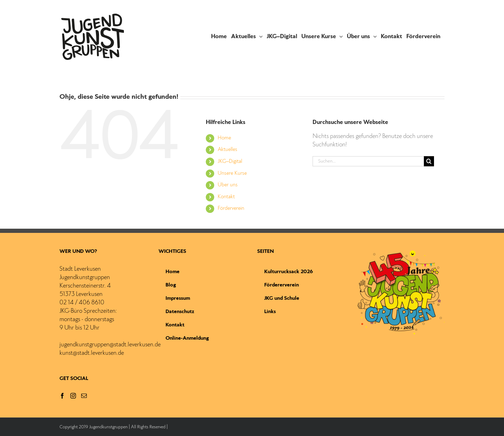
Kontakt (226, 197)
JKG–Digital (230, 161)
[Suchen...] (368, 161)
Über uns (228, 185)
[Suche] (429, 161)
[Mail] (84, 396)
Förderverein (231, 208)
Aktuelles (227, 150)
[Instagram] (73, 396)
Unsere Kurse (232, 173)
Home (224, 138)
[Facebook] (62, 396)
